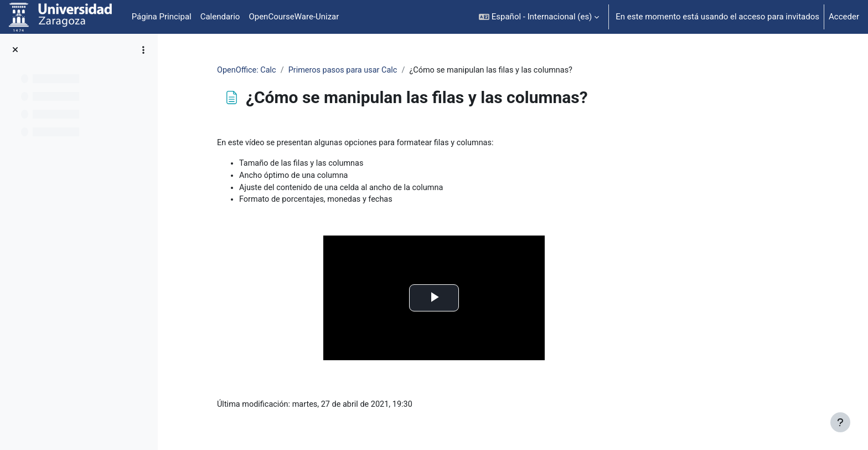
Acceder (844, 17)
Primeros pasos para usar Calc (417, 70)
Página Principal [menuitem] (162, 17)
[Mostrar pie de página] (840, 422)
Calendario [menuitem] (220, 17)
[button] (539, 17)
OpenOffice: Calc (318, 70)
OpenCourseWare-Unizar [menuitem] (294, 17)
